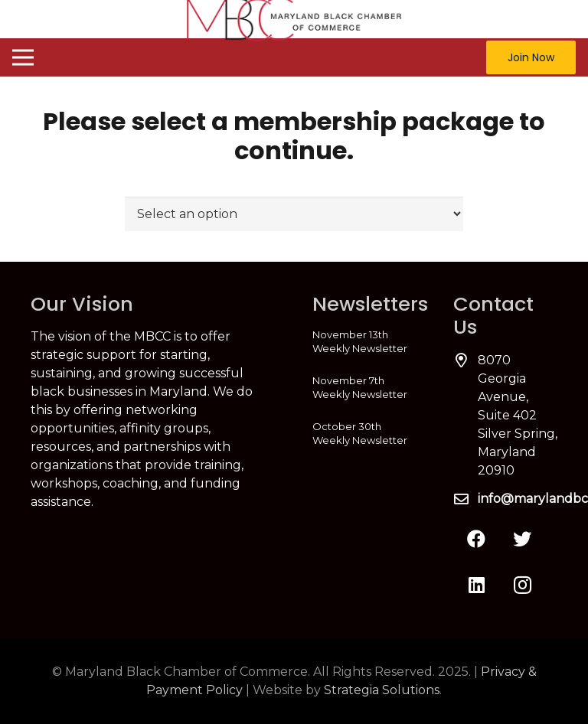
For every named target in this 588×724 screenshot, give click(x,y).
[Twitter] (522, 539)
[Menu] (23, 57)
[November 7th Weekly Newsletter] (364, 387)
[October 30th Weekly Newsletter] (364, 433)
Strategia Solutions (382, 690)
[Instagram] (522, 585)
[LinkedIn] (476, 585)
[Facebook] (476, 539)
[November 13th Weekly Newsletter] (364, 341)
